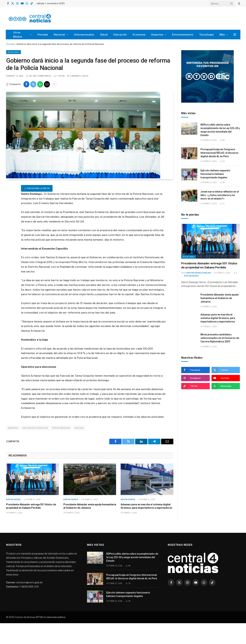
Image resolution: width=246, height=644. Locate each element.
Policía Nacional (61, 428)
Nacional (59, 35)
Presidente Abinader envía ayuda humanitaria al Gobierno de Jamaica (90, 506)
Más (222, 35)
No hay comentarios (39, 76)
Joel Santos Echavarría (35, 428)
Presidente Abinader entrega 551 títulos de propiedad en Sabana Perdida (31, 506)
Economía (139, 35)
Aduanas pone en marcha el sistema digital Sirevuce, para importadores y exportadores (146, 506)
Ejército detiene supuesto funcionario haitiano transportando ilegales (215, 174)
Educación (120, 35)
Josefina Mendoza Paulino (198, 273)
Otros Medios (18, 35)
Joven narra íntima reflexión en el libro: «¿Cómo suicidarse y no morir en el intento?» (220, 195)
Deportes (157, 35)
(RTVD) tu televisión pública (50, 617)
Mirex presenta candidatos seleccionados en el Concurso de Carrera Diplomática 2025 (220, 338)
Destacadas (13, 52)
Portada (43, 35)
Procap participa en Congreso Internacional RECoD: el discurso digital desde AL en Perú (219, 153)
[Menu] (235, 35)
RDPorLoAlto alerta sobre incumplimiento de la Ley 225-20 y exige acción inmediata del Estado (220, 130)
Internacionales (84, 35)
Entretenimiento (183, 35)
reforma (79, 428)
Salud (104, 35)
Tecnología (206, 35)
